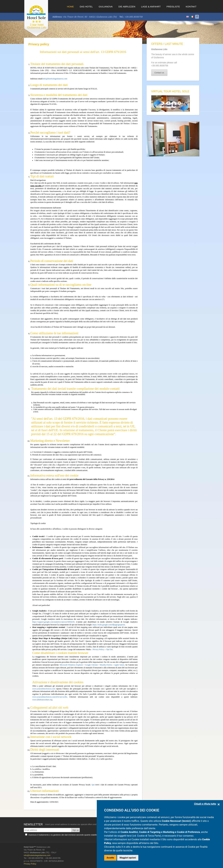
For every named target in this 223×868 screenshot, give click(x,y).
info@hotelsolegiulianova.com (55, 79)
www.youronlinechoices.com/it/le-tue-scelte (50, 697)
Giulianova (106, 7)
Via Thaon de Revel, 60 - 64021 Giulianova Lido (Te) (90, 17)
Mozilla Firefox (106, 665)
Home (70, 7)
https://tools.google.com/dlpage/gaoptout (109, 625)
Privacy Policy (99, 649)
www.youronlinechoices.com (44, 689)
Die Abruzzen (127, 7)
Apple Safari (119, 665)
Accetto (110, 858)
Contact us (159, 73)
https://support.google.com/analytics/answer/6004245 (53, 622)
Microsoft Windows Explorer (71, 665)
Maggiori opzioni (128, 858)
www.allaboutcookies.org (42, 700)
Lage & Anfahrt (151, 7)
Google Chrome (91, 665)
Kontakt (191, 7)
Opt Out (109, 649)
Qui (93, 785)
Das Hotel (86, 7)
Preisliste (173, 7)
